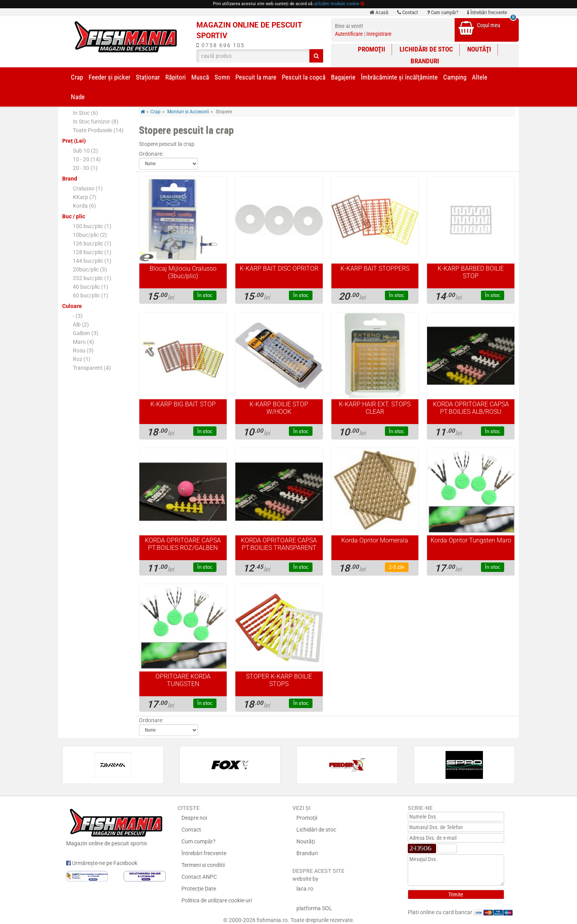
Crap (77, 77)
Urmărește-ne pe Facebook (102, 863)
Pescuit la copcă (304, 77)
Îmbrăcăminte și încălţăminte (399, 77)
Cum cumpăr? (443, 12)
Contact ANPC (199, 877)
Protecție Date (199, 889)
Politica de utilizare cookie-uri (217, 900)
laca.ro (305, 889)
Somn (222, 77)
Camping (455, 77)
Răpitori (176, 77)
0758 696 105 (221, 45)
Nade (78, 97)
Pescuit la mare (256, 77)
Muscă (200, 77)
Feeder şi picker (109, 77)
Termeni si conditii (203, 865)
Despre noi (194, 818)
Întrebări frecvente (487, 12)
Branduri (425, 61)
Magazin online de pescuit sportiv (116, 826)
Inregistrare (379, 34)
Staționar (148, 77)
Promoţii (372, 49)
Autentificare (349, 34)
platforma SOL (314, 908)
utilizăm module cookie (337, 4)
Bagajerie (343, 77)
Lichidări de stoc (426, 49)
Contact (408, 12)
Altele (480, 77)
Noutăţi (479, 49)
